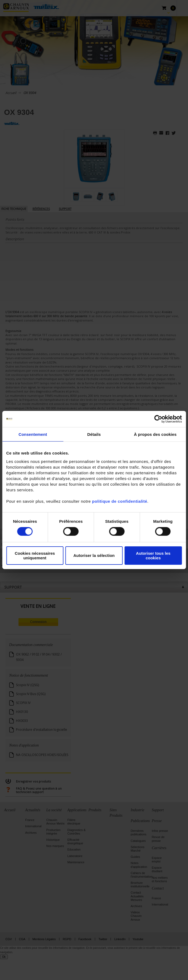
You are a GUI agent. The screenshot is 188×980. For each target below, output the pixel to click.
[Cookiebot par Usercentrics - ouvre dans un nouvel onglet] (158, 419)
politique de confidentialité (120, 501)
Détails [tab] (94, 434)
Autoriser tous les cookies (153, 556)
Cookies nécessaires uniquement (35, 556)
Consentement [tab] (33, 434)
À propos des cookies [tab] (155, 434)
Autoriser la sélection (94, 555)
